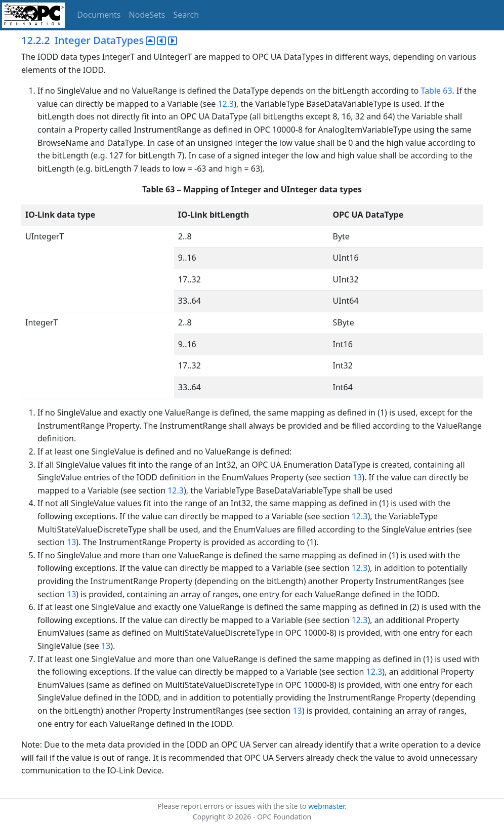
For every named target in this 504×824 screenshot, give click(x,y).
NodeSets (147, 15)
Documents (99, 15)
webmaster (326, 806)
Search (186, 15)
